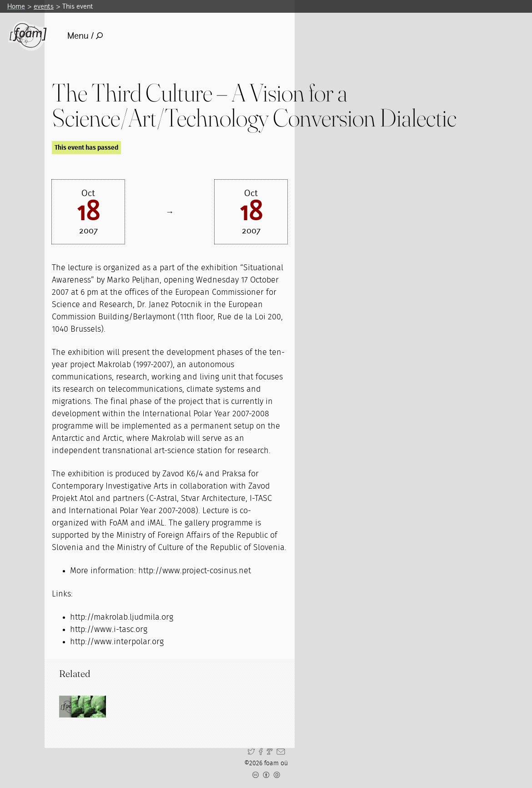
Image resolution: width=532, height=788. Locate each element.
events (44, 6)
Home (16, 6)
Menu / (85, 36)
